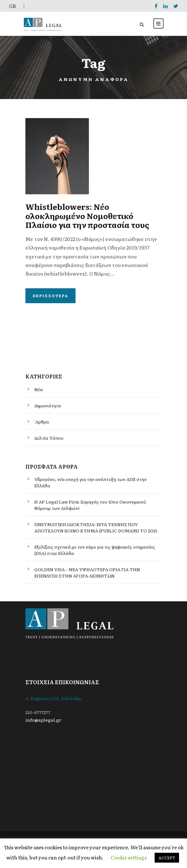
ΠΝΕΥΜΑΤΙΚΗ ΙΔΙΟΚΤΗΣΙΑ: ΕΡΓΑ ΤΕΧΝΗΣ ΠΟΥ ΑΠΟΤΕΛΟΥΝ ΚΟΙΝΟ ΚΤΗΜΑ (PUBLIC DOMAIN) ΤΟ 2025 (96, 527)
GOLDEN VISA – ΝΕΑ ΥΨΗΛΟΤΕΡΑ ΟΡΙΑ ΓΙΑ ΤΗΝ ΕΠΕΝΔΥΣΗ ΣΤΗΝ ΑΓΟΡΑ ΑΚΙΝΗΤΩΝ (87, 572)
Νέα (39, 389)
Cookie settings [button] (129, 857)
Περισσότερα (50, 296)
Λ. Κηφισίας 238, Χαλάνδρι (53, 698)
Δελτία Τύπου (49, 438)
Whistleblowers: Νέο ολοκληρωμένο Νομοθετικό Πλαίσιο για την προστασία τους (87, 216)
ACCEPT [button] (167, 858)
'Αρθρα (42, 422)
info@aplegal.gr (43, 720)
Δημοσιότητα (48, 405)
